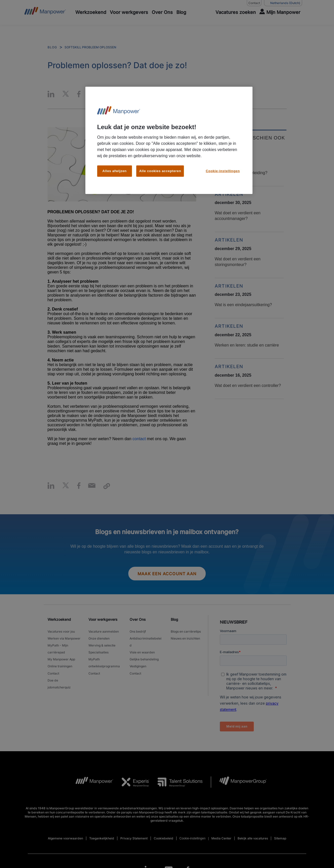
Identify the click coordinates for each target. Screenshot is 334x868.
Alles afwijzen (114, 171)
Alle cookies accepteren (160, 171)
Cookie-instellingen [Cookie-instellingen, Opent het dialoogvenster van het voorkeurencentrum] (223, 171)
